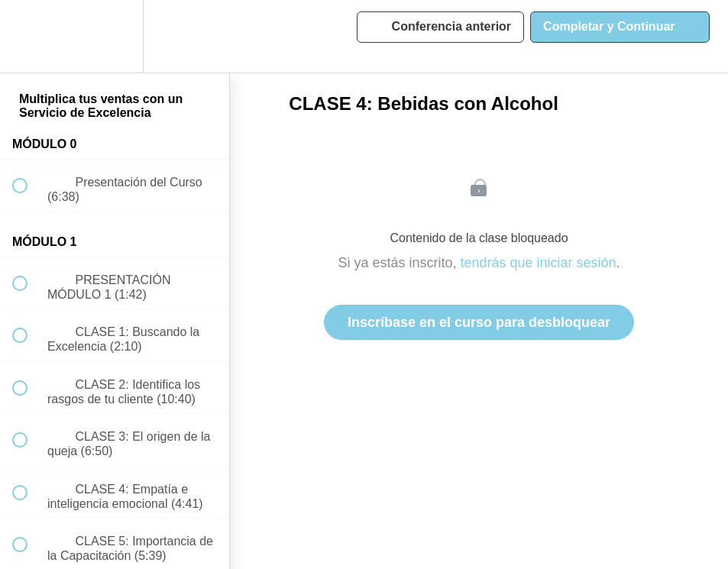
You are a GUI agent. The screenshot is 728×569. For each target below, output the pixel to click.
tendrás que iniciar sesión (538, 263)
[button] (28, 36)
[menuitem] (115, 36)
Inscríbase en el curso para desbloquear (479, 322)
